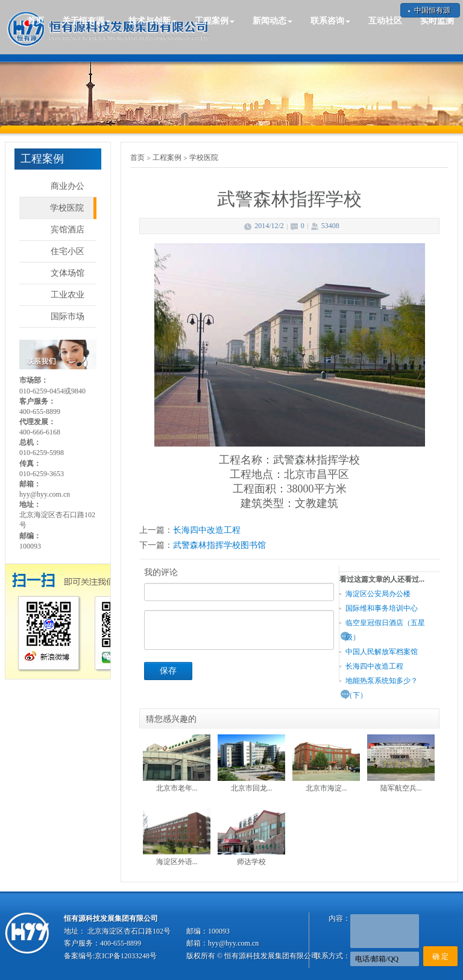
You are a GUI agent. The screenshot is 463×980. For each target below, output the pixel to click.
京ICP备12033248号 (126, 956)
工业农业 (68, 295)
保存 (168, 671)
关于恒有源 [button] (86, 21)
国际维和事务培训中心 (382, 608)
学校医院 (67, 208)
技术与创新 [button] (153, 21)
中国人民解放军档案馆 (382, 652)
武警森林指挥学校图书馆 (219, 545)
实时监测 (437, 21)
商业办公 (68, 186)
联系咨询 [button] (330, 21)
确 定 (440, 956)
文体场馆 (68, 273)
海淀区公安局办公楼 (378, 594)
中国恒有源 (432, 10)
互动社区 (385, 21)
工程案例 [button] (215, 21)
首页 (36, 21)
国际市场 (68, 317)
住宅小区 (68, 251)
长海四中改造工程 (207, 530)
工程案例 (167, 157)
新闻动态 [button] (272, 21)
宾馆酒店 (68, 230)
